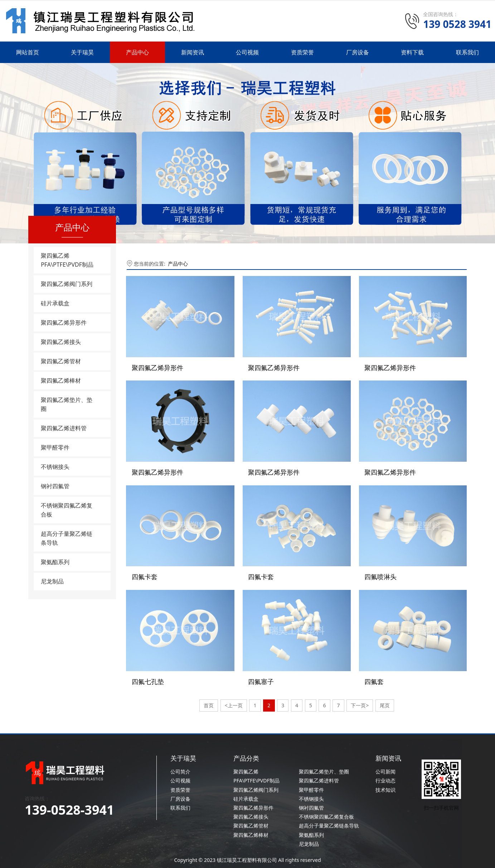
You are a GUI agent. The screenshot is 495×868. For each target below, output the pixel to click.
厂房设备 (358, 52)
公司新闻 (385, 768)
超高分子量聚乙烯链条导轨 (67, 538)
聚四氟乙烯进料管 (64, 428)
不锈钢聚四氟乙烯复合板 (67, 510)
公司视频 (247, 52)
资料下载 (412, 52)
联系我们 (467, 52)
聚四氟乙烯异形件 (64, 323)
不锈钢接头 (55, 467)
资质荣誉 (302, 52)
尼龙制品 (52, 581)
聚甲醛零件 (55, 447)
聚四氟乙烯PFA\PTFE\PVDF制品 (67, 260)
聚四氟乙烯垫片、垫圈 (67, 404)
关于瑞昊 (82, 52)
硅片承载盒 (55, 303)
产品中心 (137, 52)
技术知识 (385, 786)
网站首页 (28, 52)
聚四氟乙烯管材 (61, 361)
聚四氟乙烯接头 (61, 342)
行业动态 (385, 777)
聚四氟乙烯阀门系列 (67, 284)
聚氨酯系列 (55, 562)
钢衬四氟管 (55, 486)
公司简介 (180, 768)
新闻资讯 (193, 52)
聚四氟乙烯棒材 (61, 380)
